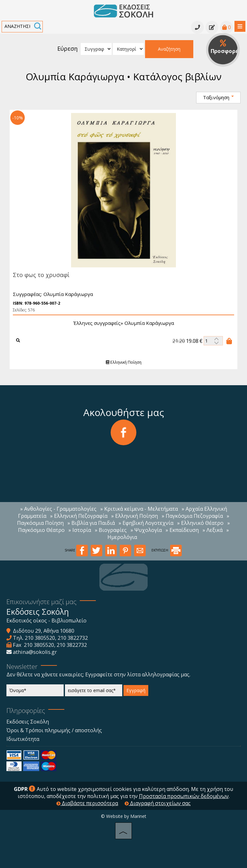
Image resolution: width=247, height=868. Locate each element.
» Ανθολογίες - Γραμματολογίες (58, 509)
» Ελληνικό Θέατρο (200, 523)
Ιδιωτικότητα (23, 739)
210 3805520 (40, 638)
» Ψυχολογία (146, 530)
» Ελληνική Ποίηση (135, 516)
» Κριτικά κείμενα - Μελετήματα (139, 509)
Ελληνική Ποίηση (121, 362)
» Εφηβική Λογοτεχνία (146, 523)
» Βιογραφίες (111, 530)
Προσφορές (225, 47)
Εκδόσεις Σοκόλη (28, 722)
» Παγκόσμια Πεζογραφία (192, 516)
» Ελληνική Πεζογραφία (79, 516)
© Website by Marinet (124, 816)
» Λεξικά (213, 530)
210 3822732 (73, 638)
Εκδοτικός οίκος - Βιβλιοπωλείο (46, 621)
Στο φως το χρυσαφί (39, 275)
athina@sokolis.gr (35, 652)
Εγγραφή (136, 690)
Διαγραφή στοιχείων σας (158, 803)
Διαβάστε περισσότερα (87, 803)
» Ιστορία (80, 530)
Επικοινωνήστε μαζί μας (41, 602)
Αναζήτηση (169, 49)
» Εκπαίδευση (182, 530)
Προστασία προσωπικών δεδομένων (184, 796)
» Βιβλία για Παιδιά (91, 523)
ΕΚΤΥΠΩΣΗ (167, 550)
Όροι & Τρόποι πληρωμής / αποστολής (54, 730)
